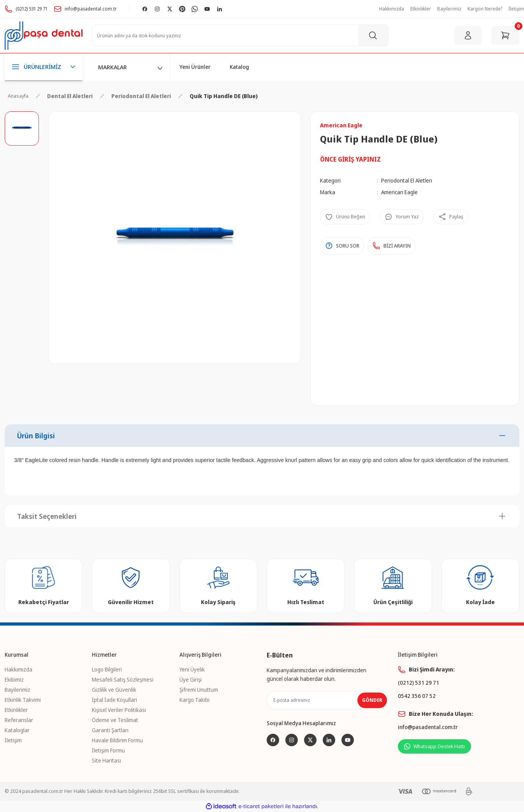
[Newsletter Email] (328, 700)
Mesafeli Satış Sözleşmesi (123, 679)
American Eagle (399, 192)
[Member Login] (468, 35)
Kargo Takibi (194, 700)
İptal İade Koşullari (114, 700)
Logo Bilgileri (107, 669)
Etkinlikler (16, 710)
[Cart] (505, 35)
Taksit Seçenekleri (47, 516)
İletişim (13, 740)
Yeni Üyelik (192, 669)
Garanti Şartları (110, 730)
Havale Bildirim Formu (117, 740)
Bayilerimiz (18, 690)
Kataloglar (17, 730)
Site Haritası (106, 760)
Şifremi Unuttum (199, 690)
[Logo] (44, 36)
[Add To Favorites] (345, 217)
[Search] (240, 35)
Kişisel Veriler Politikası (119, 710)
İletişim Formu (108, 750)
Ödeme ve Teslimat (115, 720)
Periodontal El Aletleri (407, 180)
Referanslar (19, 720)
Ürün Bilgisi (36, 436)
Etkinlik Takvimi (23, 700)
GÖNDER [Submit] (372, 700)
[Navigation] (44, 67)
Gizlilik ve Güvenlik (114, 690)
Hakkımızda (18, 669)
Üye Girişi (191, 679)
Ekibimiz (14, 679)
